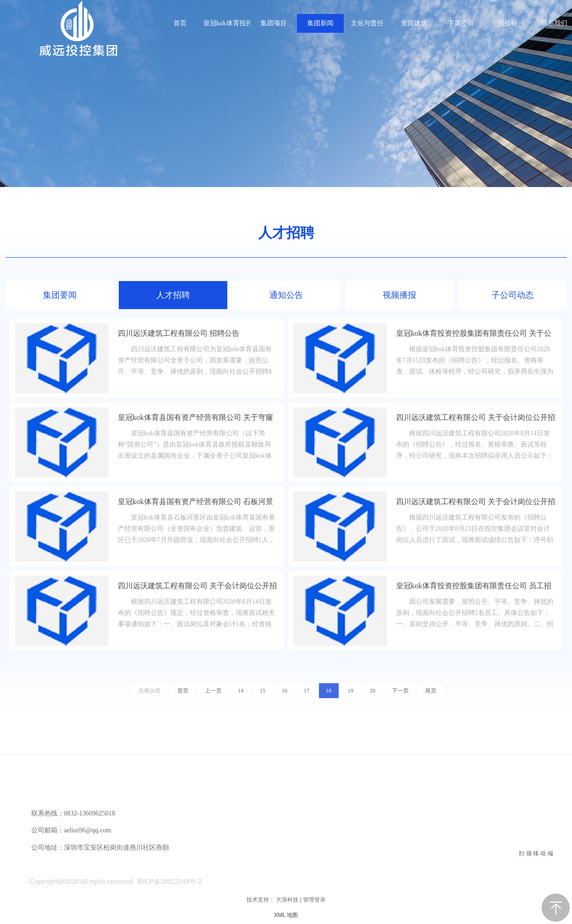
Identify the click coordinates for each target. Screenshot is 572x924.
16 (285, 691)
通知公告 (286, 295)
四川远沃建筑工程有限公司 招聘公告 (179, 333)
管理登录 (314, 900)
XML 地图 (286, 915)
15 (263, 691)
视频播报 (399, 295)
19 (351, 691)
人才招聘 (286, 233)
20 (373, 691)
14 (241, 691)
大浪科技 (287, 900)
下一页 (400, 691)
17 (307, 691)
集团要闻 (60, 295)
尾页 (431, 691)
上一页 (213, 691)
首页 (183, 691)
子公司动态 (513, 295)
